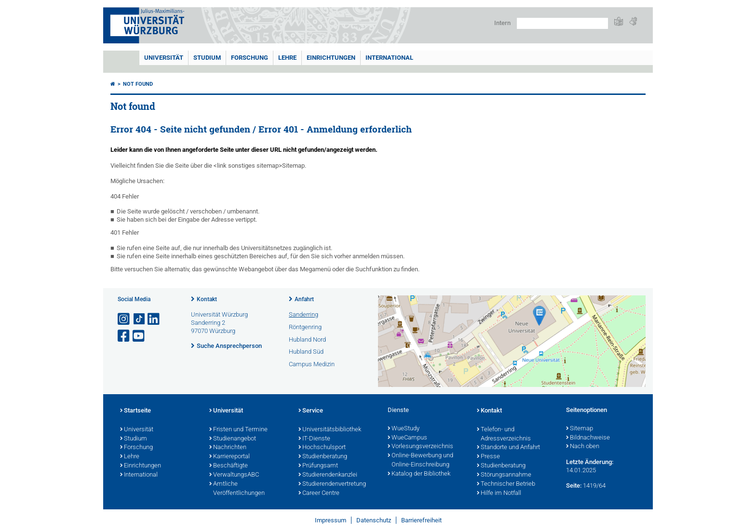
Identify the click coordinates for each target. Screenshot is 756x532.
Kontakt (207, 299)
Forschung (250, 58)
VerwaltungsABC (234, 475)
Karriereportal (229, 457)
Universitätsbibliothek (330, 430)
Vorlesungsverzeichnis (420, 447)
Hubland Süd (306, 352)
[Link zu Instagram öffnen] (124, 319)
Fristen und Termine (238, 430)
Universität (164, 58)
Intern (502, 23)
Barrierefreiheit (421, 520)
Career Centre (319, 493)
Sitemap (580, 429)
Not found (138, 84)
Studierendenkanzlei (328, 475)
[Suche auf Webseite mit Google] (562, 23)
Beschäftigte (229, 466)
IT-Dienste (314, 439)
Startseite (135, 411)
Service (311, 411)
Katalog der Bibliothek (419, 474)
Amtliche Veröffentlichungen (237, 489)
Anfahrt (304, 299)
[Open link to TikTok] (139, 319)
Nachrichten (228, 448)
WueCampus (407, 438)
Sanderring (304, 314)
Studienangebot (233, 439)
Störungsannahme (504, 475)
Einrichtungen (331, 58)
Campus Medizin (312, 364)
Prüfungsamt (318, 466)
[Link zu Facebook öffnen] (124, 336)
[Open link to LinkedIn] (154, 319)
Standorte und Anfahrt (508, 448)
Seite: (574, 485)
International (389, 58)
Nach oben (583, 447)
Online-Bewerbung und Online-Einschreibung (420, 460)
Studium (207, 58)
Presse (488, 457)
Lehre (287, 58)
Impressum (331, 520)
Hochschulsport (322, 448)
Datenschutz (374, 520)
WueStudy (404, 429)
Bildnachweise (588, 438)
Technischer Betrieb (506, 484)
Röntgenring (305, 327)
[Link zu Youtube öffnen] (139, 336)
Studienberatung (323, 457)
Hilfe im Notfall (499, 493)
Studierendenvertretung (332, 484)
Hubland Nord (307, 339)
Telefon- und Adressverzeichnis (504, 434)
